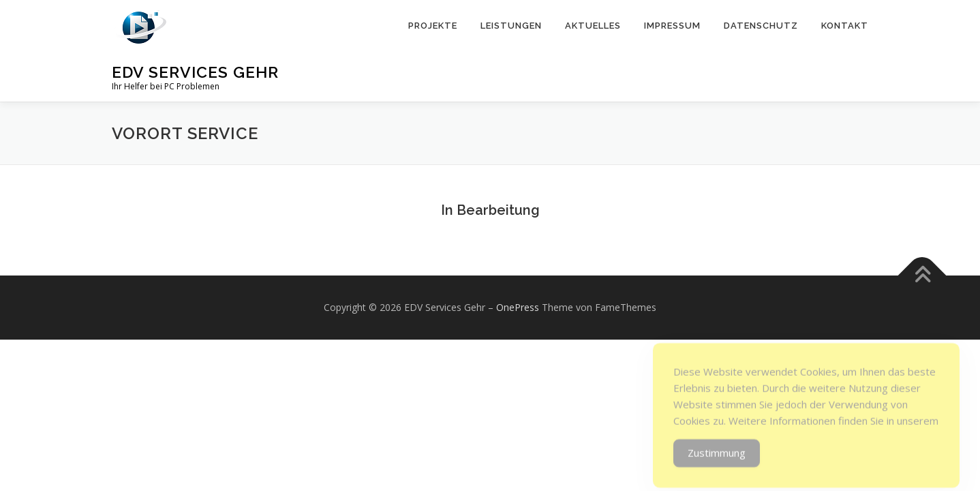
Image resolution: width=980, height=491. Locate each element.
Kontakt (845, 26)
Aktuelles (593, 26)
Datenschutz (761, 26)
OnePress (518, 307)
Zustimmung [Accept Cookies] (717, 463)
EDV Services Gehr (195, 72)
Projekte (433, 26)
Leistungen (511, 26)
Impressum (672, 26)
